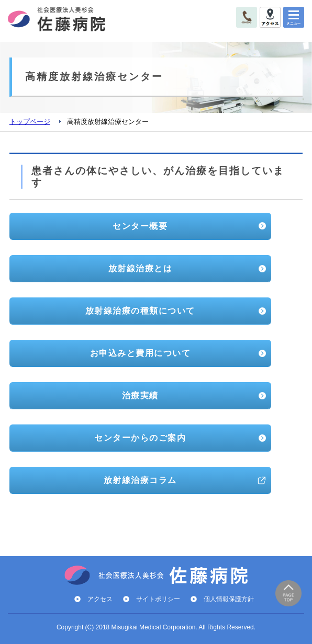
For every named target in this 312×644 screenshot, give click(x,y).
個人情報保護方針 (229, 599)
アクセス (100, 599)
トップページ (30, 122)
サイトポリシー (158, 599)
